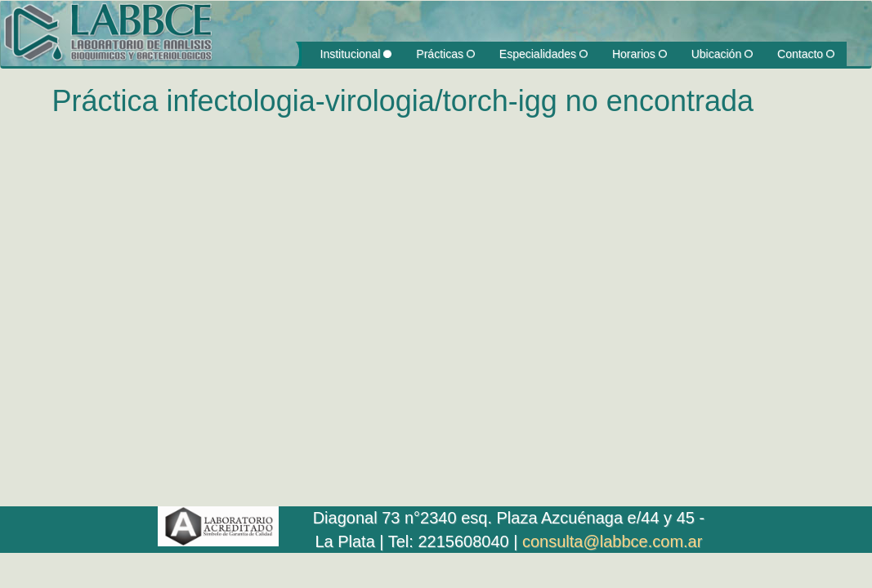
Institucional (356, 54)
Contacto (806, 54)
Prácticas (445, 54)
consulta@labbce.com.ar (612, 541)
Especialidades (543, 54)
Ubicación (722, 54)
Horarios (639, 54)
